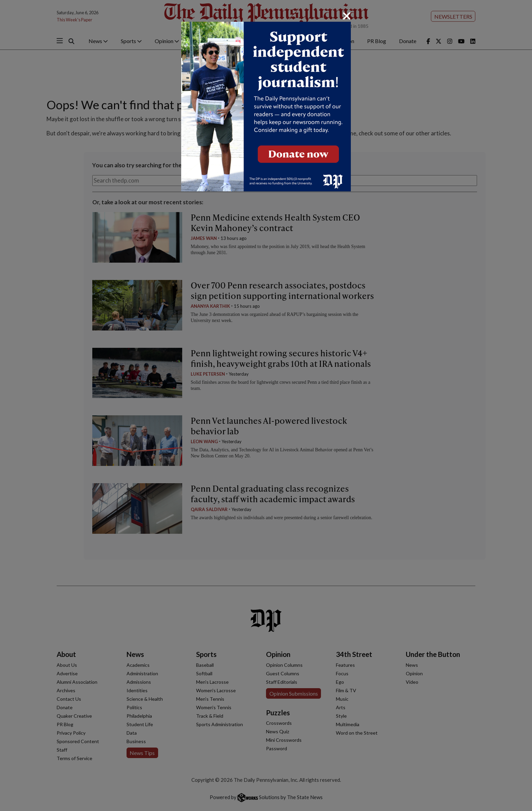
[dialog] (266, 405)
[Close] (347, 16)
